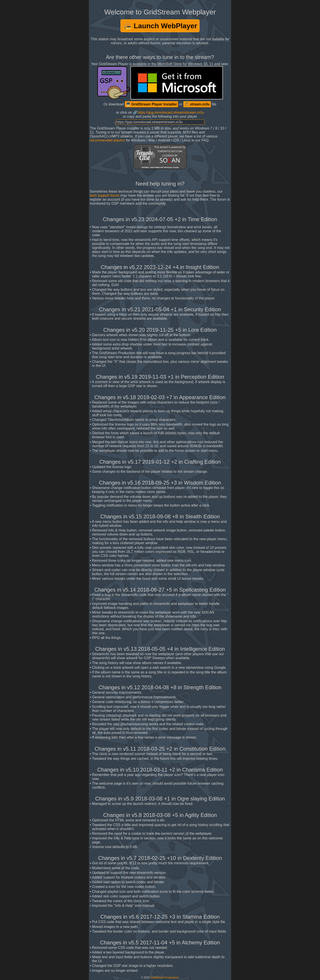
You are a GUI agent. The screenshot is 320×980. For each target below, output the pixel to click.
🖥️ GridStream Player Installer (152, 104)
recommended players (107, 140)
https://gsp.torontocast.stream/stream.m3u (171, 112)
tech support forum (105, 195)
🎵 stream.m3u (197, 104)
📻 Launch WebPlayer (160, 26)
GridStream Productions (165, 978)
